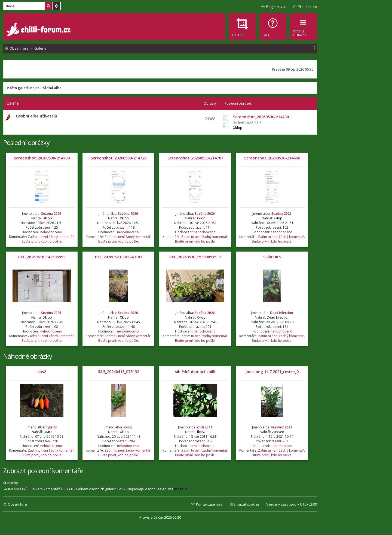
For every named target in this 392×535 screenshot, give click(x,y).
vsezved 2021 (282, 427)
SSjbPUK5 (272, 257)
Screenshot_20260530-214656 (272, 158)
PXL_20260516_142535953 (42, 257)
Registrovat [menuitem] (276, 6)
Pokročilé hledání (56, 6)
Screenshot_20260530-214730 (42, 158)
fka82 (201, 432)
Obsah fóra (17, 504)
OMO (48, 432)
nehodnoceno (51, 232)
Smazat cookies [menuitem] (247, 504)
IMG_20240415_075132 (118, 372)
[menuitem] (273, 27)
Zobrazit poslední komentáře (43, 471)
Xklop (238, 128)
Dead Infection (281, 313)
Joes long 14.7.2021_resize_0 (272, 372)
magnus (181, 489)
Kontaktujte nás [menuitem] (209, 504)
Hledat (48, 6)
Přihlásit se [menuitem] (307, 6)
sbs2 (42, 372)
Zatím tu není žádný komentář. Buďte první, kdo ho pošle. (48, 239)
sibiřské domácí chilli (195, 372)
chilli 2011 (205, 427)
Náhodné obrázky (28, 356)
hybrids (51, 427)
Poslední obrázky (26, 142)
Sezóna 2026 (51, 214)
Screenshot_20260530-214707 (195, 158)
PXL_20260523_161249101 (119, 257)
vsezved (278, 432)
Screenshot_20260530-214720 (119, 158)
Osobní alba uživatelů (36, 116)
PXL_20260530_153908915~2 (195, 257)
